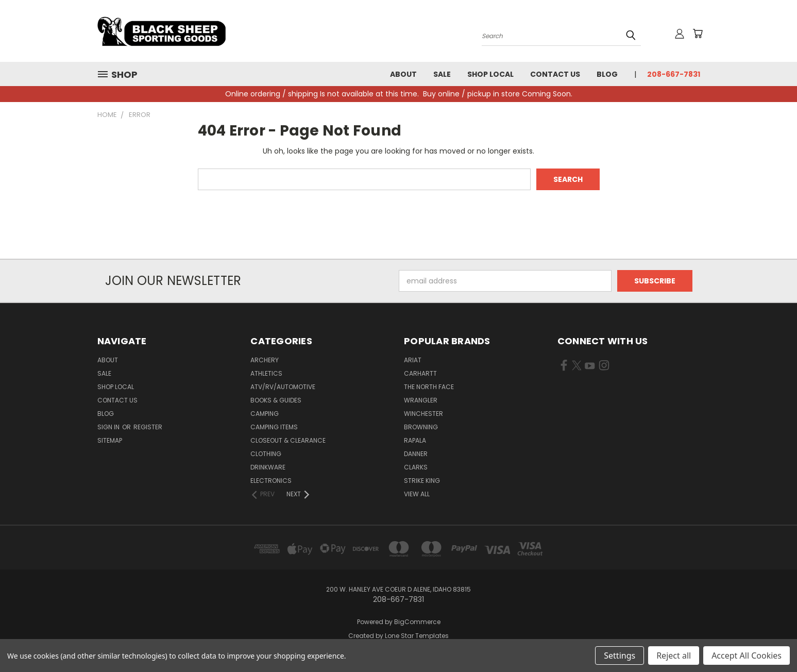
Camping (265, 414)
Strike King (422, 481)
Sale (442, 74)
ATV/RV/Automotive (283, 387)
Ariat (413, 360)
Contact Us (555, 74)
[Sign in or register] (680, 33)
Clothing (266, 454)
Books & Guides (276, 400)
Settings (620, 656)
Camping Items (274, 427)
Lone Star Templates (417, 636)
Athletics (266, 373)
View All (417, 494)
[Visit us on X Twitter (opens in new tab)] (577, 367)
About (403, 74)
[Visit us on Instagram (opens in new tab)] (604, 367)
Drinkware (268, 467)
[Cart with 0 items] (698, 33)
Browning (421, 427)
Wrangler (421, 400)
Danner (416, 454)
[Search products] (561, 35)
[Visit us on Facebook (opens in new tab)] (564, 367)
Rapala (415, 440)
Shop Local (490, 74)
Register (148, 427)
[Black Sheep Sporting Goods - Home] (195, 31)
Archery (265, 360)
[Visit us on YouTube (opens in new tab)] (590, 367)
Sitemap (110, 440)
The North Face (429, 387)
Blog (607, 74)
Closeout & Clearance (288, 440)
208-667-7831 (674, 74)
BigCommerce (417, 622)
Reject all (674, 656)
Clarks (416, 467)
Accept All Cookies (747, 656)
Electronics (271, 481)
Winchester (423, 414)
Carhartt (420, 373)
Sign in (109, 427)
